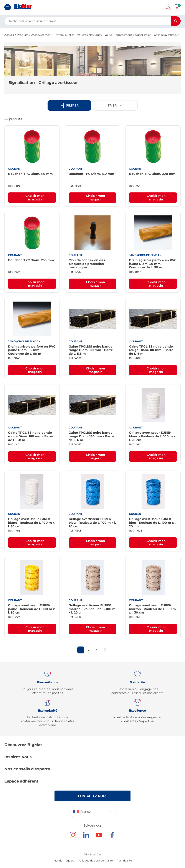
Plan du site (124, 861)
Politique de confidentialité (95, 861)
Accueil (9, 35)
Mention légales (64, 861)
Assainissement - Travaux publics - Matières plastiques (66, 35)
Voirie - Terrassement (118, 35)
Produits (23, 35)
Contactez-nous (93, 796)
